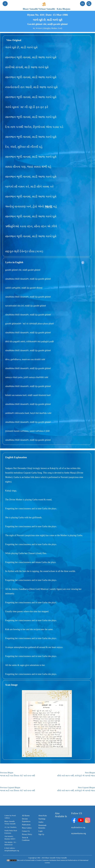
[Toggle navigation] (5, 4)
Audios (41, 822)
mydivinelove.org (78, 827)
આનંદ (48, 206)
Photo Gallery (27, 828)
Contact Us (26, 831)
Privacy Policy (27, 834)
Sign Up (41, 834)
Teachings (42, 819)
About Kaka (43, 816)
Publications (26, 825)
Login (40, 831)
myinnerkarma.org (79, 833)
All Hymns (26, 816)
